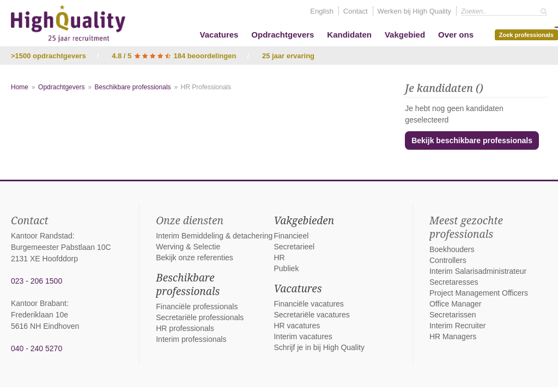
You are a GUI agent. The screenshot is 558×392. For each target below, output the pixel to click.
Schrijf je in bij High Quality (319, 347)
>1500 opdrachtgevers (48, 56)
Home (20, 87)
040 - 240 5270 (37, 348)
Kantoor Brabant (39, 303)
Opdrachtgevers (283, 35)
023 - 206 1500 (37, 281)
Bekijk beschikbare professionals (472, 140)
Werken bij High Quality (415, 11)
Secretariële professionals (200, 317)
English (322, 11)
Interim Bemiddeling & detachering (214, 236)
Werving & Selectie (188, 247)
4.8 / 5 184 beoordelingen (174, 56)
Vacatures (219, 35)
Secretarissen (453, 315)
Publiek (286, 268)
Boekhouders (452, 249)
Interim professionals (191, 339)
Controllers (448, 260)
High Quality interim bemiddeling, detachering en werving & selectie (68, 23)
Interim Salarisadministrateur (478, 271)
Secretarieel (294, 247)
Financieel (291, 236)
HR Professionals (206, 87)
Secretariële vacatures (311, 315)
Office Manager (455, 304)
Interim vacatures (303, 336)
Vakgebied (405, 35)
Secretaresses (454, 282)
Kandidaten (349, 35)
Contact (356, 11)
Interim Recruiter (457, 326)
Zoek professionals (529, 34)
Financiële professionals (197, 307)
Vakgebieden (304, 220)
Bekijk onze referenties (195, 258)
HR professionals (185, 328)
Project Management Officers (479, 293)
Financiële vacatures (308, 304)
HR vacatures (297, 326)
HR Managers (453, 336)
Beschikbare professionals (132, 87)
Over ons (456, 35)
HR (279, 258)
